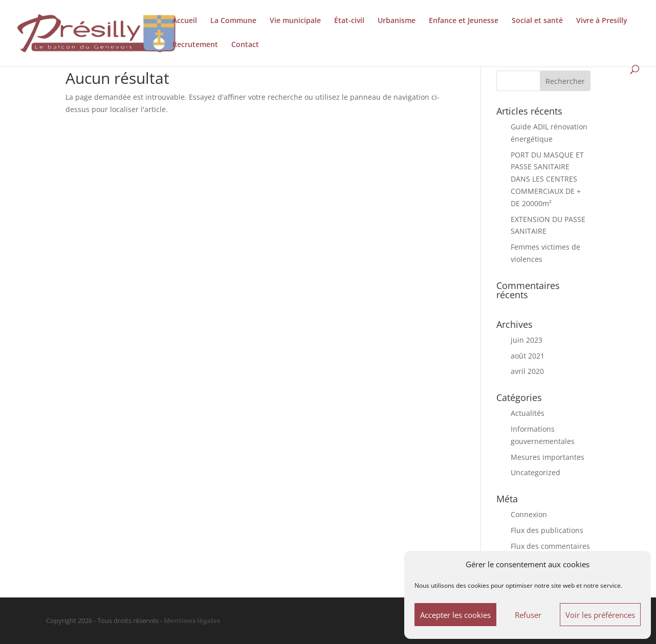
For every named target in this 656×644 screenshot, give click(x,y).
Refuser (528, 615)
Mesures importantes (548, 457)
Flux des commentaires (550, 546)
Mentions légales (192, 621)
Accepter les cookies (455, 615)
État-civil (349, 21)
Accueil (185, 21)
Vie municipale (295, 21)
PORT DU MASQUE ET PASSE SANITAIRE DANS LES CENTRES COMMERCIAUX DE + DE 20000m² (547, 179)
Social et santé (537, 21)
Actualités (528, 413)
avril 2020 (527, 371)
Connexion (529, 514)
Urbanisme (397, 21)
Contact (245, 45)
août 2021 (528, 356)
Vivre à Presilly (602, 21)
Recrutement (195, 45)
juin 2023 (527, 340)
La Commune (233, 21)
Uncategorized (535, 472)
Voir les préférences (600, 615)
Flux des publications (547, 530)
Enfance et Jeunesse (464, 21)
